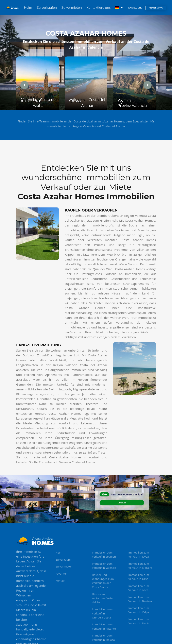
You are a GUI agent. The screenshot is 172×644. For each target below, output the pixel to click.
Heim (28, 7)
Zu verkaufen (47, 7)
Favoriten (61, 574)
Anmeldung (135, 8)
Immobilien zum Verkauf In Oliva (139, 577)
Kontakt (60, 581)
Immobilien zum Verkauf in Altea (139, 588)
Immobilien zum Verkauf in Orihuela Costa (102, 613)
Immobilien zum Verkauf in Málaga (103, 638)
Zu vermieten (72, 7)
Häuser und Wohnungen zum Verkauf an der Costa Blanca (103, 581)
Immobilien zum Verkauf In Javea (139, 555)
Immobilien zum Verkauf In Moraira (140, 566)
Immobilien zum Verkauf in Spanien (104, 555)
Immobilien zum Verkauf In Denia (139, 621)
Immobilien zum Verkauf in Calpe (139, 610)
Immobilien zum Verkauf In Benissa (140, 599)
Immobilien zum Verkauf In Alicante (104, 626)
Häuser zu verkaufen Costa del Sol (102, 598)
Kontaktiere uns (98, 7)
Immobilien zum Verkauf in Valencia (104, 566)
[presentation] (24, 85)
